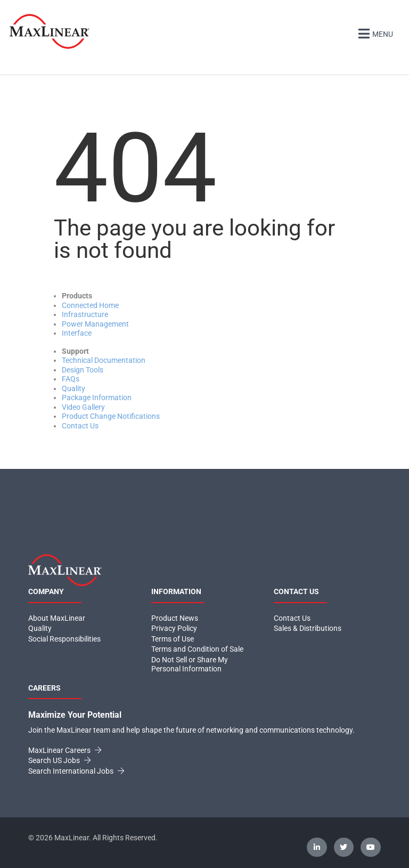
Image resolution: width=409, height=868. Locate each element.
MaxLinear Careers (65, 750)
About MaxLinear (57, 618)
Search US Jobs (59, 760)
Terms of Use (173, 639)
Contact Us (80, 426)
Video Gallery (83, 407)
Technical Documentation (104, 360)
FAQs (71, 379)
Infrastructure (85, 314)
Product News (175, 618)
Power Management (95, 324)
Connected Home (90, 305)
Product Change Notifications (111, 416)
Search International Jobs (76, 771)
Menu (374, 33)
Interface (77, 333)
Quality (73, 388)
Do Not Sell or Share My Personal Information (190, 664)
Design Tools (83, 370)
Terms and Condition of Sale (197, 649)
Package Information (97, 398)
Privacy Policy (174, 628)
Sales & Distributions (308, 628)
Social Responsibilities (64, 639)
